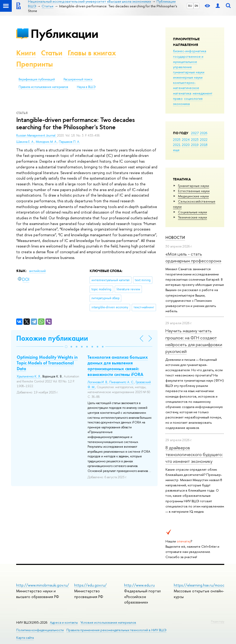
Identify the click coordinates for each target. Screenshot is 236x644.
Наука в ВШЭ (86, 87)
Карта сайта (25, 638)
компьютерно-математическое (186, 85)
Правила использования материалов (43, 87)
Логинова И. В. (98, 382)
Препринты (34, 64)
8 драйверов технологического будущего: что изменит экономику (194, 454)
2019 (195, 145)
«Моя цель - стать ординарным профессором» (193, 257)
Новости (175, 237)
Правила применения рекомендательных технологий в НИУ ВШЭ (116, 630)
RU (190, 6)
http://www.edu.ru (139, 585)
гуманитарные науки (189, 72)
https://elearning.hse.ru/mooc (199, 585)
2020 (186, 145)
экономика (181, 104)
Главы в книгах (92, 53)
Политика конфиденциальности (40, 630)
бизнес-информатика (190, 51)
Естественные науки (194, 191)
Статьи (52, 53)
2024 (186, 139)
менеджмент (203, 93)
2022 (204, 139)
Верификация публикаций (37, 79)
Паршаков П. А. (69, 142)
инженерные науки (188, 77)
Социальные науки (192, 212)
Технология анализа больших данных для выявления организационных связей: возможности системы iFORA (118, 366)
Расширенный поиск (78, 79)
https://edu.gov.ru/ (90, 585)
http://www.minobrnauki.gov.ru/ (43, 585)
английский (38, 271)
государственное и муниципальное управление (188, 62)
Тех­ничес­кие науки (192, 217)
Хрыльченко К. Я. (29, 376)
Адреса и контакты (64, 622)
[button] (66, 347)
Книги (26, 53)
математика (182, 93)
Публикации (64, 34)
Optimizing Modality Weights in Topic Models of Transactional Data (47, 363)
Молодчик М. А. (47, 142)
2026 (204, 133)
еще (176, 150)
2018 (204, 145)
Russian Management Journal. (37, 135)
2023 (195, 139)
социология (193, 98)
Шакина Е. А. (25, 142)
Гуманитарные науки (194, 186)
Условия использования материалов (108, 622)
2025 (177, 139)
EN (196, 6)
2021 (177, 145)
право (178, 98)
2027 (195, 133)
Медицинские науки (193, 196)
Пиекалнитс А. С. (122, 382)
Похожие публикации (52, 338)
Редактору (218, 621)
